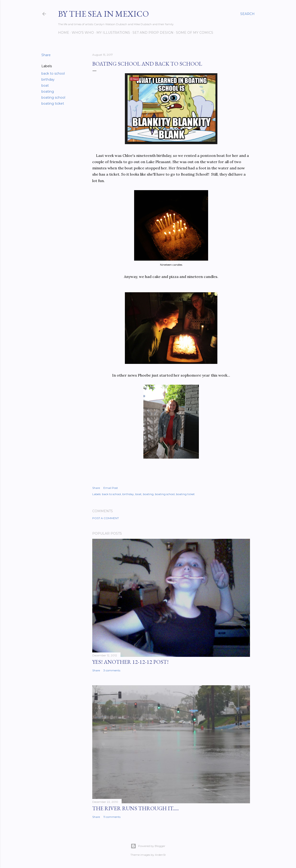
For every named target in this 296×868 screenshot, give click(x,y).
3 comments (112, 670)
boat (45, 85)
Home (64, 33)
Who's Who (83, 33)
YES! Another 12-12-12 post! (130, 662)
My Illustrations (113, 33)
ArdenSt (160, 855)
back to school (53, 73)
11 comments (112, 817)
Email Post (111, 488)
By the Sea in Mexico (103, 14)
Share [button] (46, 55)
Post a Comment (106, 518)
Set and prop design (153, 33)
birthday (48, 79)
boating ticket (53, 104)
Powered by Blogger (148, 846)
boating (48, 91)
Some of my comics (195, 33)
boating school (53, 97)
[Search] (247, 14)
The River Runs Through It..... (136, 808)
